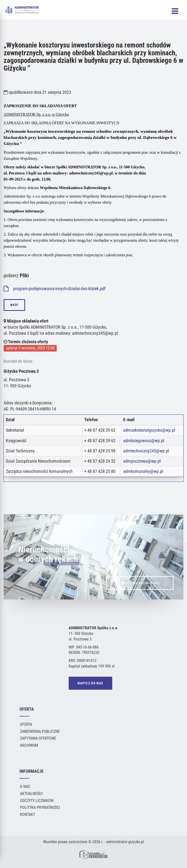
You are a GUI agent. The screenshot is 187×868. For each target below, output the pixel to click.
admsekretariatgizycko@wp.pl (149, 430)
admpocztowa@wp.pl (142, 461)
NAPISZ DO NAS (90, 684)
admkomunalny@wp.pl (143, 471)
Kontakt (28, 815)
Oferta (26, 724)
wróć (14, 305)
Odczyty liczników (37, 801)
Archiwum (29, 745)
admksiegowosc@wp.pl (144, 441)
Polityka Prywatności (40, 807)
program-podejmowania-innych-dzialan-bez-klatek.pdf (55, 289)
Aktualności (31, 794)
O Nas (25, 787)
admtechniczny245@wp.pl (146, 451)
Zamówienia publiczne (40, 731)
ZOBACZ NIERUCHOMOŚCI (140, 591)
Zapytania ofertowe (38, 738)
